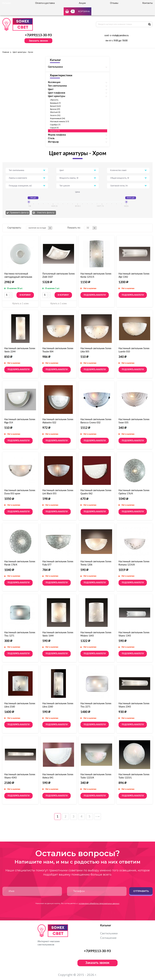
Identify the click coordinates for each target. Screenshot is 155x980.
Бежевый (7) (55, 103)
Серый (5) (54, 128)
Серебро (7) (55, 125)
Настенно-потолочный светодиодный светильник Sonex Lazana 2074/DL (18, 277)
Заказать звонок (38, 41)
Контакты (147, 3)
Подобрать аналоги (95, 295)
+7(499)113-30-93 (38, 35)
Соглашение (108, 938)
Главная (6, 52)
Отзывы (114, 3)
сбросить (54, 100)
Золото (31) (55, 115)
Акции (82, 3)
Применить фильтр (19, 213)
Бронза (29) (55, 109)
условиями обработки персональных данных (99, 903)
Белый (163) (55, 106)
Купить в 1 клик (20, 304)
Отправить (141, 891)
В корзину (25, 295)
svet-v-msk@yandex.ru (117, 36)
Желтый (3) (55, 112)
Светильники (109, 934)
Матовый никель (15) (60, 121)
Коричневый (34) (58, 118)
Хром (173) (55, 131)
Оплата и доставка (45, 3)
